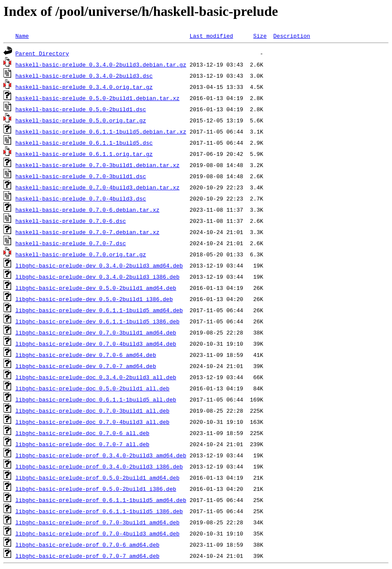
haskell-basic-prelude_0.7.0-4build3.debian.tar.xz (97, 187)
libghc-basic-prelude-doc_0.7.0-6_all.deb (82, 433)
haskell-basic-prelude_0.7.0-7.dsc (71, 243)
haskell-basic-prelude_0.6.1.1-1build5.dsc (84, 143)
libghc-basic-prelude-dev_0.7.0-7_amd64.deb (86, 366)
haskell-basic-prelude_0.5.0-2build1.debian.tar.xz (97, 98)
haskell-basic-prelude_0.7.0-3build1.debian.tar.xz (97, 165)
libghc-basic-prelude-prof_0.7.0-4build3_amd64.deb (97, 533)
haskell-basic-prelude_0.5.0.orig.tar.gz (81, 120)
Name (22, 36)
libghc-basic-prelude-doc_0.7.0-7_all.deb (82, 444)
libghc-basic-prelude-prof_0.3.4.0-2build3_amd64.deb (101, 455)
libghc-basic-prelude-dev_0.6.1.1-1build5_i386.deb (97, 321)
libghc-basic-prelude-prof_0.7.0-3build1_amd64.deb (97, 522)
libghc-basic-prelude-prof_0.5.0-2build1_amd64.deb (97, 478)
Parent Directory (42, 53)
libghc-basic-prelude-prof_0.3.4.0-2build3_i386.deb (99, 466)
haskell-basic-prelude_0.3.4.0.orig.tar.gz (84, 87)
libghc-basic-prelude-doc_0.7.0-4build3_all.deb (93, 422)
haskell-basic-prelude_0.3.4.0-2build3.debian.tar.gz (101, 64)
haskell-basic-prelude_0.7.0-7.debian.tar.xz (87, 232)
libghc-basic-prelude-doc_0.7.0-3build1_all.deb (93, 411)
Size (260, 36)
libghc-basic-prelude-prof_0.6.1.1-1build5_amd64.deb (101, 500)
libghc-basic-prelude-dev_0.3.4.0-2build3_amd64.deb (99, 265)
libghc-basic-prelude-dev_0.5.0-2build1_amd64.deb (96, 288)
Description (292, 36)
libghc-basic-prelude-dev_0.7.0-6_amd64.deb (86, 355)
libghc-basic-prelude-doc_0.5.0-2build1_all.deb (93, 388)
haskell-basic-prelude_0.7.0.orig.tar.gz (81, 254)
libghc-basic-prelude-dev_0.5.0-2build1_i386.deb (94, 299)
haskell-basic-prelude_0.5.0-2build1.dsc (81, 109)
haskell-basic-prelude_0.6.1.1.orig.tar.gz (84, 154)
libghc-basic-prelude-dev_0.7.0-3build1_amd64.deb (96, 332)
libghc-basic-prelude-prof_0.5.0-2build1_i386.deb (96, 489)
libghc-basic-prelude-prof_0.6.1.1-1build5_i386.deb (99, 511)
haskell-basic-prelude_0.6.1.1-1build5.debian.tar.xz (101, 131)
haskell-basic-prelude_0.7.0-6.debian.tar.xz (87, 210)
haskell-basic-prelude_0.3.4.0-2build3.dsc (84, 76)
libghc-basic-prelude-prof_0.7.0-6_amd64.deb (87, 545)
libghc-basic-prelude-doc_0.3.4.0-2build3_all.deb (96, 377)
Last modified (211, 36)
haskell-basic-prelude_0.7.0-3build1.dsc (81, 176)
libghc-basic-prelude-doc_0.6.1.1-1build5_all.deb (96, 399)
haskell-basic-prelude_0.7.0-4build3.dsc (81, 198)
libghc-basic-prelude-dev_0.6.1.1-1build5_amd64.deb (99, 310)
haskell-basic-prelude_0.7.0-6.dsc (71, 221)
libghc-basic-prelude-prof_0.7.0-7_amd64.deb (87, 556)
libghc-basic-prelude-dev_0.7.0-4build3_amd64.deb (96, 344)
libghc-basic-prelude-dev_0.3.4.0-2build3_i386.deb (97, 277)
